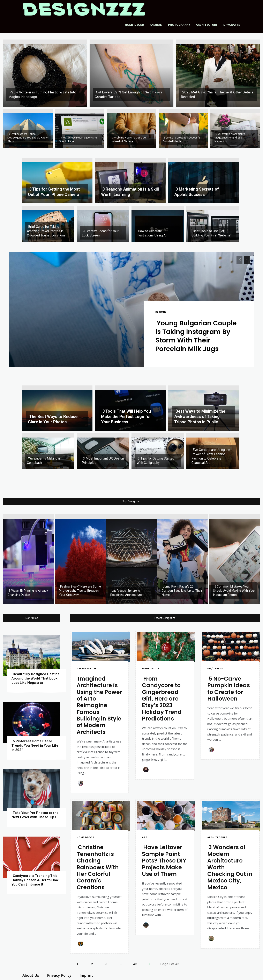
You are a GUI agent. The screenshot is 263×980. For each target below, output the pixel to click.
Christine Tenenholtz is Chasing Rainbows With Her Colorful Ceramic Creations (98, 867)
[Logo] (83, 9)
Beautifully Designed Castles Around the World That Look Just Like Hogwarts (35, 678)
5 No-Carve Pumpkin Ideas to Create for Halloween (229, 689)
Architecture (207, 25)
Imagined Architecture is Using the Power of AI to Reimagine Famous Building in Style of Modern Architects (99, 705)
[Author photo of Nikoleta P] (146, 770)
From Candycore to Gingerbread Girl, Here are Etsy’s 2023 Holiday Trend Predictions (162, 699)
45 (135, 964)
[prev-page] (239, 260)
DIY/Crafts (232, 25)
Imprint (86, 975)
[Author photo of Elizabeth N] (212, 938)
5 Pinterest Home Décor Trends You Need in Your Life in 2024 (35, 745)
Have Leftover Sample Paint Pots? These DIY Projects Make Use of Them (164, 861)
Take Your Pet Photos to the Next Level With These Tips (35, 815)
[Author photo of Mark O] (146, 925)
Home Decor (134, 25)
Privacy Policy (59, 975)
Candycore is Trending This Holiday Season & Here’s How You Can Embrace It (35, 880)
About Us (31, 975)
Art (145, 837)
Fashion (156, 25)
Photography (179, 25)
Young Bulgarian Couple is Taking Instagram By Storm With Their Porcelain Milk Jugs (197, 336)
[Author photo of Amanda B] (81, 944)
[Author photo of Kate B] (81, 783)
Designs (161, 312)
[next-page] (247, 260)
